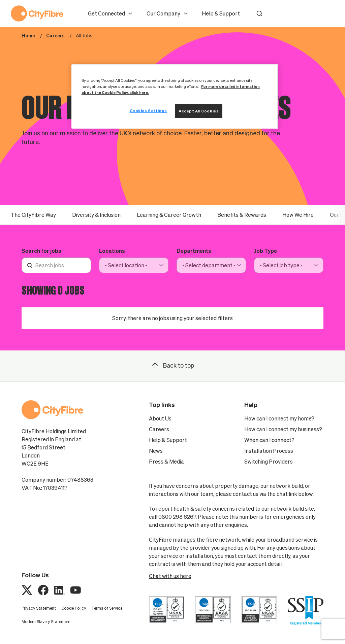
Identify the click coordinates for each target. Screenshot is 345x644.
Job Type (265, 251)
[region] (175, 96)
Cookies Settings (148, 111)
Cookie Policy (74, 608)
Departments (194, 251)
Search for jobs (41, 251)
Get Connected (111, 13)
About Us (160, 418)
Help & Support (221, 13)
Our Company (167, 13)
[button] (259, 13)
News (156, 451)
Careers (159, 429)
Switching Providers (269, 462)
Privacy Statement (39, 608)
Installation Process (269, 451)
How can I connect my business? (283, 429)
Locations (112, 251)
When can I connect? (269, 440)
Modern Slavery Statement (46, 622)
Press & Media (166, 462)
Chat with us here (170, 576)
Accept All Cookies (199, 111)
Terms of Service (107, 608)
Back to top (172, 365)
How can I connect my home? (279, 418)
